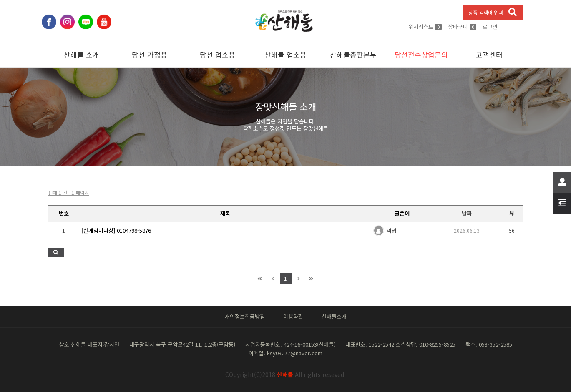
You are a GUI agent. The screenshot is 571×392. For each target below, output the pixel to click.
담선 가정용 (150, 54)
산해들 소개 (82, 54)
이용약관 (293, 316)
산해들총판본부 (353, 54)
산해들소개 (334, 316)
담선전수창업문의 (421, 54)
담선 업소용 (218, 54)
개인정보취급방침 (245, 316)
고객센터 (489, 54)
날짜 (467, 213)
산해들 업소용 (285, 54)
